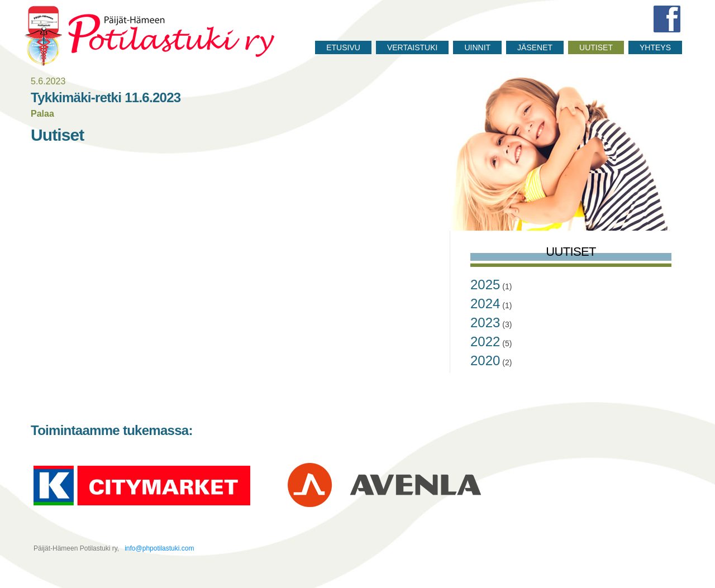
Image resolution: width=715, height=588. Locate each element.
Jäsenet (535, 47)
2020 (485, 360)
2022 (485, 341)
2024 (485, 303)
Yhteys (655, 47)
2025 (485, 285)
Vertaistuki (413, 47)
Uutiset (596, 47)
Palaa (42, 114)
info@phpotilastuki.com (159, 548)
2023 (485, 322)
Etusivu (343, 47)
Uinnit (477, 47)
